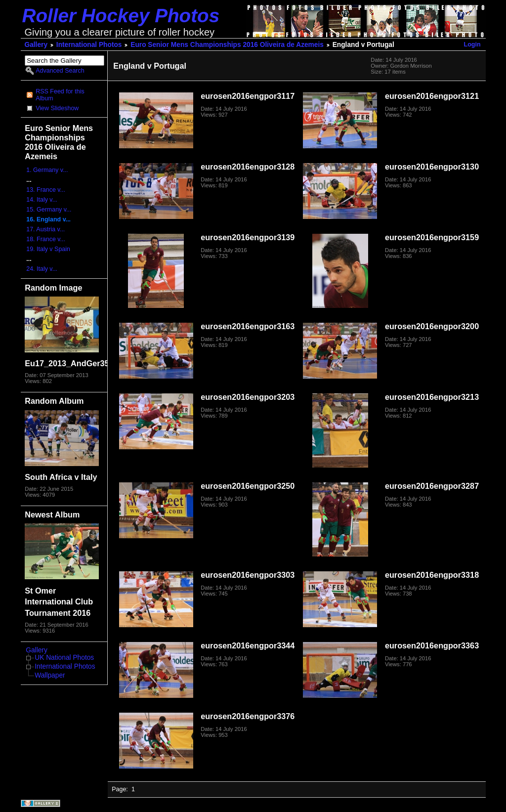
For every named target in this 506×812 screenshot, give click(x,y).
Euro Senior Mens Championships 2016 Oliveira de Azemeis (227, 45)
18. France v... (46, 239)
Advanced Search (60, 71)
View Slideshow (57, 108)
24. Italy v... (42, 269)
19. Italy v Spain (48, 249)
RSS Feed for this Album (60, 95)
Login (472, 44)
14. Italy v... (42, 200)
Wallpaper (50, 675)
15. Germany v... (49, 210)
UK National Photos (64, 658)
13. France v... (46, 190)
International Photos (89, 45)
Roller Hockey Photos (121, 16)
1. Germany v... (47, 170)
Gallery (36, 45)
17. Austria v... (45, 229)
